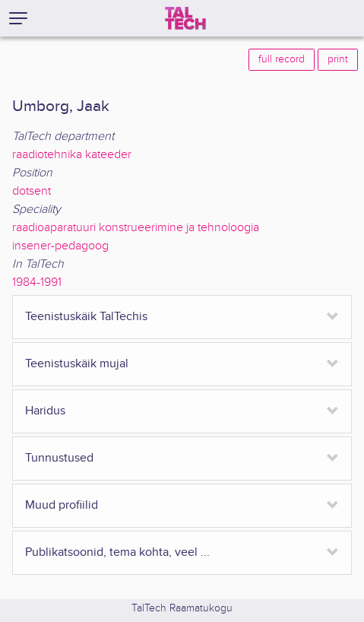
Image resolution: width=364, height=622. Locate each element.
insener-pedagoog (60, 246)
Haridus (45, 411)
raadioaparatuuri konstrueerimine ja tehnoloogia (136, 228)
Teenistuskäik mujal (77, 364)
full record (282, 59)
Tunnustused (59, 458)
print (338, 59)
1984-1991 (37, 282)
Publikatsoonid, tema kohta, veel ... (117, 552)
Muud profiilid (62, 505)
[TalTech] (185, 18)
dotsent (32, 191)
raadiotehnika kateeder (72, 155)
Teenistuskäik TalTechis (86, 317)
